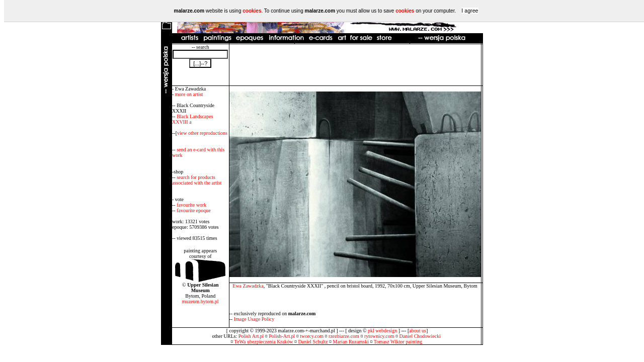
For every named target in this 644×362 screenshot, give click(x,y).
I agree (470, 11)
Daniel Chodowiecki (420, 336)
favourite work (191, 205)
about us (418, 331)
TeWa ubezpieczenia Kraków (264, 342)
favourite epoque (193, 210)
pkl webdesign (382, 331)
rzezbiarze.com (344, 336)
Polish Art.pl (251, 336)
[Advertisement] (355, 65)
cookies (252, 11)
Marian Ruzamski (351, 342)
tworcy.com (312, 336)
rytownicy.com (379, 336)
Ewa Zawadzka (248, 286)
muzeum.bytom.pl (200, 301)
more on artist (189, 94)
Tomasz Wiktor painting (398, 342)
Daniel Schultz (313, 342)
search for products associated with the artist (197, 180)
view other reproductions (202, 133)
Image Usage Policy (254, 319)
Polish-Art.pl (282, 336)
